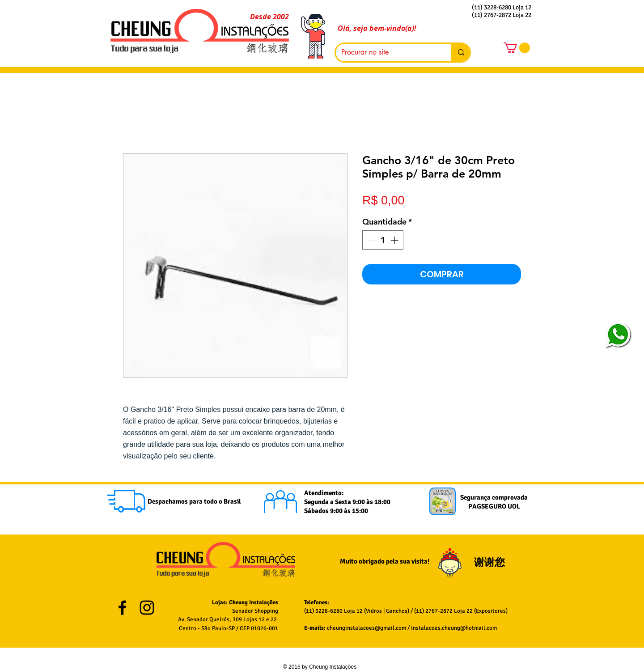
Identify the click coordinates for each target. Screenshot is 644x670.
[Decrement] (371, 240)
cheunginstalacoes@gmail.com (366, 628)
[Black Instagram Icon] (147, 608)
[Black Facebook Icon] (122, 608)
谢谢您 (491, 562)
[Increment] (395, 240)
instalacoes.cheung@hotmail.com (454, 628)
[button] (517, 48)
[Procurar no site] (387, 53)
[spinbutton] (383, 240)
